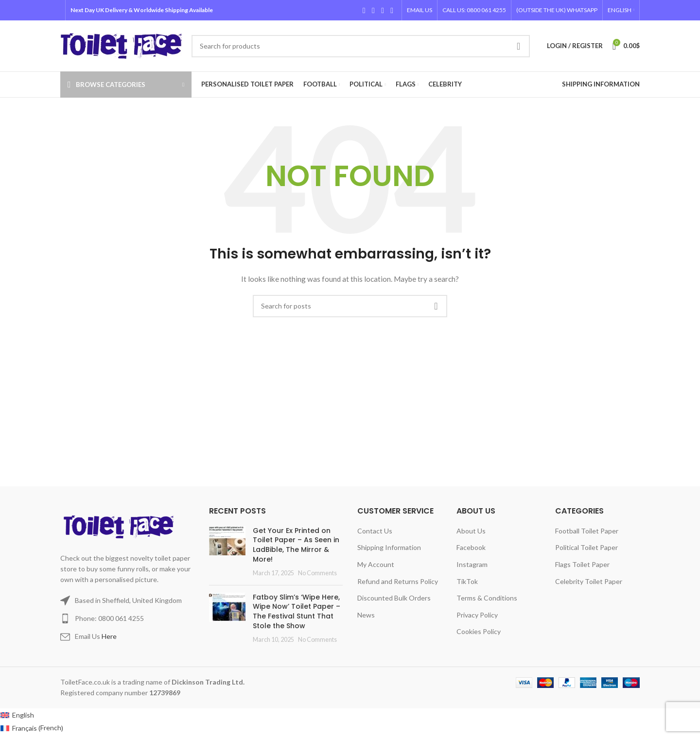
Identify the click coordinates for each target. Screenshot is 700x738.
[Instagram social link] (382, 10)
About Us (471, 531)
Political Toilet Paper (586, 547)
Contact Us (375, 531)
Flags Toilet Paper (582, 564)
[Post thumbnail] (227, 552)
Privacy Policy (477, 615)
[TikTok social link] (392, 10)
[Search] (361, 46)
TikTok (467, 581)
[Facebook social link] (364, 10)
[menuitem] (621, 10)
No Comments (317, 573)
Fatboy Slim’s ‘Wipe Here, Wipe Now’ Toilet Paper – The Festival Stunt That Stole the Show (297, 611)
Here (109, 636)
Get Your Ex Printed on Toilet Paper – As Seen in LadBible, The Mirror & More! (296, 545)
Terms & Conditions (487, 598)
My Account (376, 564)
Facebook (471, 547)
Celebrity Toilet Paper (589, 581)
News (366, 615)
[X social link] (373, 10)
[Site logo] (121, 45)
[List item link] (127, 618)
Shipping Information (389, 547)
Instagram (472, 564)
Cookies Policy (479, 631)
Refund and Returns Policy (398, 581)
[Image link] (120, 526)
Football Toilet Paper (587, 531)
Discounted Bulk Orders (394, 598)
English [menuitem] (23, 715)
